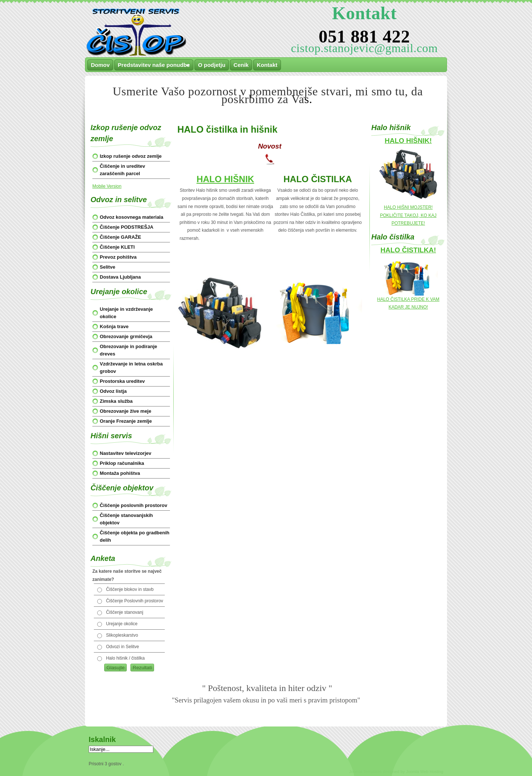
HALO (391, 250)
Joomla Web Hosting (425, 772)
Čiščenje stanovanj (125, 612)
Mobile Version (107, 186)
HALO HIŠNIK (225, 179)
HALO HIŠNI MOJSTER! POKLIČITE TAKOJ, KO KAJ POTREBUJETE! (408, 215)
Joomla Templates (365, 772)
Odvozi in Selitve (122, 647)
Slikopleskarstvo (122, 635)
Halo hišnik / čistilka (125, 658)
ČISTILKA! (419, 250)
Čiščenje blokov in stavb (130, 589)
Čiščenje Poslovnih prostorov (135, 601)
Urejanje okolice (122, 624)
